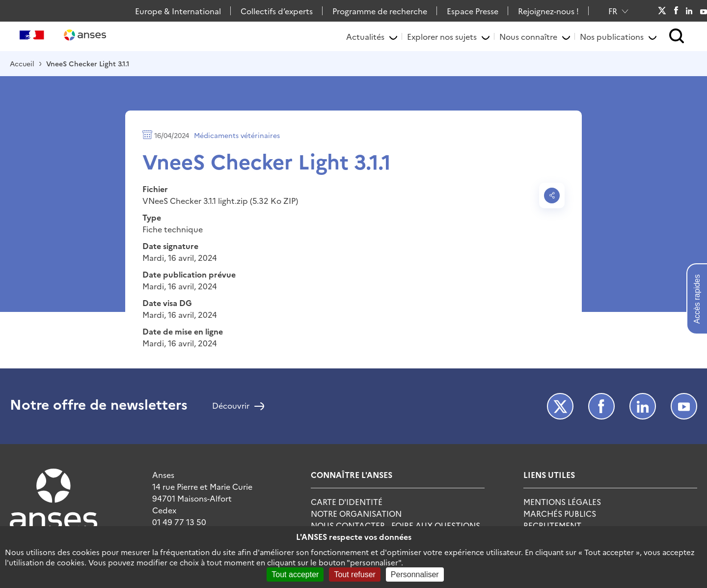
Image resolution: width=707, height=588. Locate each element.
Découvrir (231, 406)
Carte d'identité (347, 502)
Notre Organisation (356, 513)
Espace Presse (473, 11)
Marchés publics (560, 513)
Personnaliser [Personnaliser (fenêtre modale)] (415, 574)
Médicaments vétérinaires (237, 135)
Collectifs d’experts (277, 11)
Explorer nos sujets (442, 36)
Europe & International (178, 11)
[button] (677, 37)
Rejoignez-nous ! (548, 11)
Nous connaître (528, 36)
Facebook (676, 11)
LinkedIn (689, 11)
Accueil (22, 63)
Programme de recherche (380, 11)
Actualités (365, 36)
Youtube (704, 11)
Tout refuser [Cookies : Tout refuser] (354, 574)
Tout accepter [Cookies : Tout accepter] (295, 574)
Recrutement (552, 525)
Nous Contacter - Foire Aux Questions (395, 525)
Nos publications (612, 36)
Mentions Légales (562, 502)
